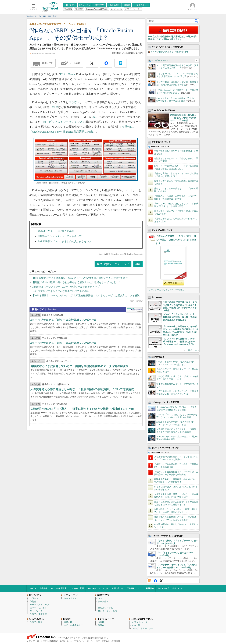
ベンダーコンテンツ (161, 61)
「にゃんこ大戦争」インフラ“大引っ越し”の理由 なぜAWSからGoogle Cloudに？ (176, 240)
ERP (63, 74)
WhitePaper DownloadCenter (134, 310)
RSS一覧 (136, 625)
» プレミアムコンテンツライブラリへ (167, 290)
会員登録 (44, 588)
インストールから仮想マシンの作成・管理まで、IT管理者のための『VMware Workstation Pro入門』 (179, 342)
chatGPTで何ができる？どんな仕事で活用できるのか (61, 291)
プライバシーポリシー (84, 641)
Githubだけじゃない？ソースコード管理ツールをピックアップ (66, 287)
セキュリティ (70, 598)
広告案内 (54, 641)
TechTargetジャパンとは (98, 588)
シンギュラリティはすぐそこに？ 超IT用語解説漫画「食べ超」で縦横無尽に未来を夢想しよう (180, 317)
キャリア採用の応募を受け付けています (170, 52)
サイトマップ (163, 588)
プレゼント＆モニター (143, 628)
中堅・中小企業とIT (73, 625)
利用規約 (150, 588)
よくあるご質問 (77, 588)
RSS (150, 581)
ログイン (32, 588)
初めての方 (177, 588)
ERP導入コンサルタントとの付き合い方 (60, 236)
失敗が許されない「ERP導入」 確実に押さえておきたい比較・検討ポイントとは (82, 409)
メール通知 (75, 63)
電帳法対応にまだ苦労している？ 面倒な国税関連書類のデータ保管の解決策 (79, 366)
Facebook (155, 581)
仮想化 (33, 601)
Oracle (72, 74)
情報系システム (105, 608)
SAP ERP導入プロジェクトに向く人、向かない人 (65, 241)
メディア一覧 (33, 641)
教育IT (101, 625)
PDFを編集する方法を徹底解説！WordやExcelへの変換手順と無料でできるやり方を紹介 (80, 278)
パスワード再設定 (59, 588)
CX (100, 605)
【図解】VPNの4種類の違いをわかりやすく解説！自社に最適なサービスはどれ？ (76, 282)
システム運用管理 (38, 614)
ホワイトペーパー (141, 622)
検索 (197, 21)
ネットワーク (36, 611)
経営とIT (68, 622)
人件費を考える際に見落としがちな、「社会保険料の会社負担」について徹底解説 (82, 389)
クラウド (74, 102)
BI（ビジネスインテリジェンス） (64, 122)
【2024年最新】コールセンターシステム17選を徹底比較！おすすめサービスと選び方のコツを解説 (86, 296)
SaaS (94, 117)
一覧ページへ (192, 350)
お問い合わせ (117, 588)
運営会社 (106, 641)
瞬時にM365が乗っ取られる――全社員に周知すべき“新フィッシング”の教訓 (184, 118)
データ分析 (103, 601)
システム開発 (36, 622)
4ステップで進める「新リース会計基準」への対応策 (63, 320)
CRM (55, 107)
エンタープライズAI (108, 611)
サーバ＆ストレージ (39, 605)
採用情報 (116, 641)
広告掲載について (135, 588)
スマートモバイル (38, 608)
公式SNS (45, 641)
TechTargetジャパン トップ (113, 264)
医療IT (101, 622)
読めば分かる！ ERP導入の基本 (56, 231)
